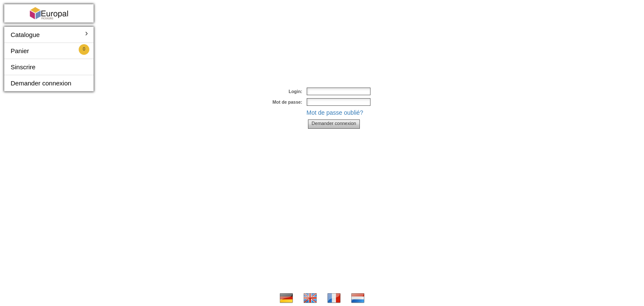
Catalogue (25, 35)
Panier (20, 51)
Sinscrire (23, 67)
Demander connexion (41, 83)
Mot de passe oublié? (335, 113)
